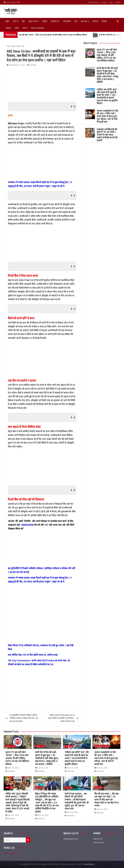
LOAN (18, 46)
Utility (8, 746)
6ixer (111, 2)
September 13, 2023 (16, 65)
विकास (71, 746)
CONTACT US (99, 843)
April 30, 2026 (12, 768)
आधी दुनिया (67, 21)
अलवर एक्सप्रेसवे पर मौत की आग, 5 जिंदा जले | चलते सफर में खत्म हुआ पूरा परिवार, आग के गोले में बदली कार (107, 116)
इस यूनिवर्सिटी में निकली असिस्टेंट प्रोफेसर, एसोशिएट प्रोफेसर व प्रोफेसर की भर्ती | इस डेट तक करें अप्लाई (24, 718)
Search (28, 840)
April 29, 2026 (12, 815)
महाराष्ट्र (97, 746)
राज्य (15, 21)
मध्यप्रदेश (38, 746)
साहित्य (45, 21)
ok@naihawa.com (11, 853)
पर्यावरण (8, 28)
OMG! (118, 2)
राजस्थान (103, 746)
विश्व (23, 21)
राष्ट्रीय (7, 21)
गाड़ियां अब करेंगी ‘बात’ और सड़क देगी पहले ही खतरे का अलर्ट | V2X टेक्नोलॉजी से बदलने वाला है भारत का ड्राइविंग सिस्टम (107, 96)
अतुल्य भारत (32, 21)
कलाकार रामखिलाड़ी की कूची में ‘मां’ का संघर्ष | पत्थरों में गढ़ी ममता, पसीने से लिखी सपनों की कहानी (107, 135)
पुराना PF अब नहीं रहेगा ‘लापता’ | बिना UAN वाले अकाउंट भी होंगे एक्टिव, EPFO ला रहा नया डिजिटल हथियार (107, 55)
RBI (23, 46)
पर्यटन (17, 28)
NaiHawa (32, 65)
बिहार (37, 788)
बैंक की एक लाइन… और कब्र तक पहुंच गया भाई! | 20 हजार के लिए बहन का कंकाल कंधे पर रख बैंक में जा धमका (106, 800)
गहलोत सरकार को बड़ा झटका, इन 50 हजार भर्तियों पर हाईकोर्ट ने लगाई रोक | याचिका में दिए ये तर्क (61, 718)
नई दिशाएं (54, 21)
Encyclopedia (38, 28)
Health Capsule (93, 2)
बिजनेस (104, 21)
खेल (76, 21)
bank (13, 46)
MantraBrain (89, 864)
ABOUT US (98, 839)
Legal (104, 2)
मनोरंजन (95, 21)
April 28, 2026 (42, 815)
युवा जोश (84, 21)
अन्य (24, 28)
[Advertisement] (42, 85)
